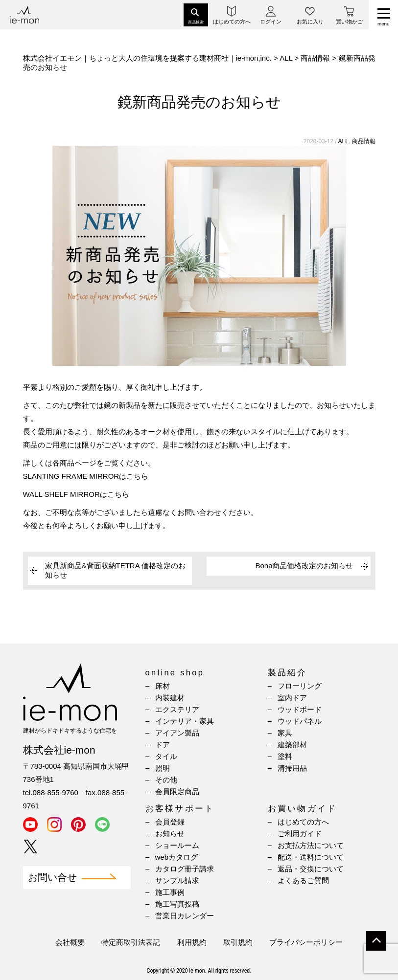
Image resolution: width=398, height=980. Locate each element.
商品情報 (364, 141)
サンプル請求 (177, 880)
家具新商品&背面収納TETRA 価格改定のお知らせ (116, 570)
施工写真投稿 (177, 904)
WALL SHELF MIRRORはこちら (76, 494)
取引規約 (238, 942)
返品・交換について (311, 869)
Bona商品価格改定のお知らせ (304, 566)
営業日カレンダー (185, 916)
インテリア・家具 (185, 721)
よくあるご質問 (303, 880)
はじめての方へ (303, 822)
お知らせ (170, 834)
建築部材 (292, 745)
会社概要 (70, 942)
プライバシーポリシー (306, 942)
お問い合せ (52, 878)
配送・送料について (311, 857)
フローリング (300, 686)
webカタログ (177, 857)
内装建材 (170, 698)
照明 (163, 768)
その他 (166, 780)
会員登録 (170, 822)
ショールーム (177, 845)
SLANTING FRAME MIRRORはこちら (86, 476)
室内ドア (292, 698)
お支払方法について (311, 845)
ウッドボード (300, 709)
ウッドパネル (300, 721)
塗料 (285, 756)
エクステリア (177, 709)
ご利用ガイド (300, 834)
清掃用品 (292, 768)
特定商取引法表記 (131, 942)
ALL (343, 141)
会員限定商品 (177, 791)
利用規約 (192, 942)
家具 (285, 733)
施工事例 (170, 892)
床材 (163, 686)
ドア (163, 745)
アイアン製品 (177, 733)
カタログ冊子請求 (185, 869)
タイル (166, 756)
